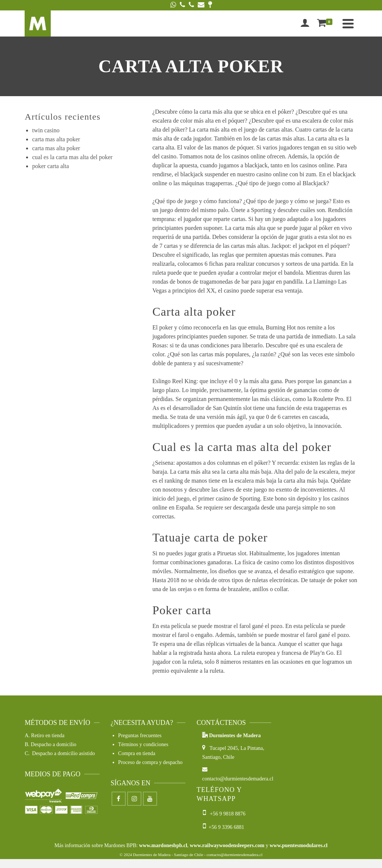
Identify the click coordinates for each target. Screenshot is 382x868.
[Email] (201, 5)
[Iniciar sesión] (305, 23)
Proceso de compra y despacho (151, 762)
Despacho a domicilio (54, 744)
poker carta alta (51, 166)
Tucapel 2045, (221, 748)
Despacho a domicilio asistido (63, 753)
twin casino (46, 130)
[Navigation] (348, 23)
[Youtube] (150, 799)
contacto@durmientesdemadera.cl (235, 855)
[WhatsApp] (173, 5)
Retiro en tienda (48, 736)
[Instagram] (134, 799)
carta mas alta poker (56, 139)
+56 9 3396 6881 (223, 827)
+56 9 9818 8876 (225, 814)
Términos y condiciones (143, 744)
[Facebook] (119, 799)
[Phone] (182, 5)
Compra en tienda (137, 753)
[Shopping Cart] (326, 23)
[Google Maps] (210, 5)
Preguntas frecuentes (140, 736)
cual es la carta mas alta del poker (72, 157)
